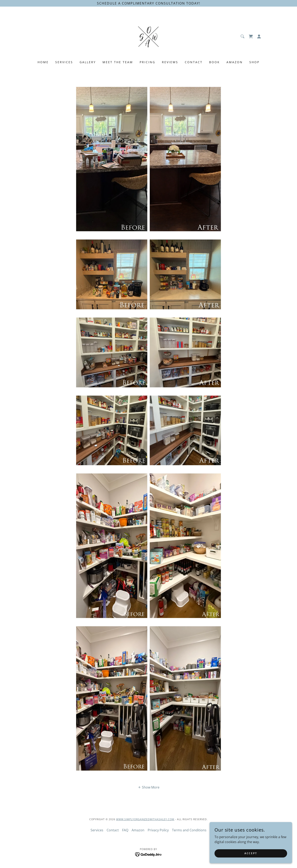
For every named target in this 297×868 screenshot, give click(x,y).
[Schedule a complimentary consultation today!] (148, 3)
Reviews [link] (170, 62)
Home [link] (43, 62)
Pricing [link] (147, 62)
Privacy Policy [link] (158, 830)
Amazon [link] (235, 62)
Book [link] (214, 62)
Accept (251, 853)
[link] (149, 36)
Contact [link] (194, 62)
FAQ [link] (125, 830)
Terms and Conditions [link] (189, 830)
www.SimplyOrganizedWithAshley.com (145, 819)
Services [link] (64, 62)
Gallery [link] (88, 62)
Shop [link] (254, 62)
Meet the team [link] (118, 62)
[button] (259, 36)
